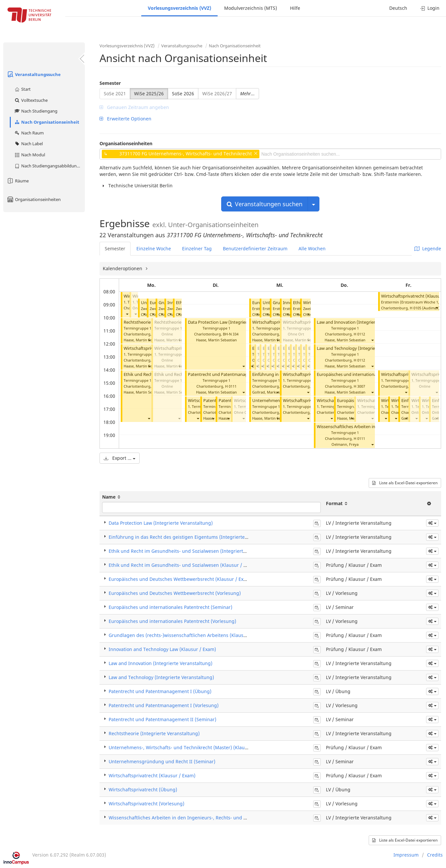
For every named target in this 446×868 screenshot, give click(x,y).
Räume (18, 181)
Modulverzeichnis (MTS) (251, 8)
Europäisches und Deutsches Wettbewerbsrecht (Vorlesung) (175, 593)
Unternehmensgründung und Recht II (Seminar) (162, 761)
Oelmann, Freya (345, 444)
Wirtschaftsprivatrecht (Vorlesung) (146, 804)
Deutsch (398, 8)
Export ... (120, 458)
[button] (127, 314)
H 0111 (231, 386)
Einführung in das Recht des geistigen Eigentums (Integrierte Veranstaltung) (194, 537)
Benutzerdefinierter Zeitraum (255, 248)
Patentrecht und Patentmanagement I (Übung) (160, 691)
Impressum (406, 855)
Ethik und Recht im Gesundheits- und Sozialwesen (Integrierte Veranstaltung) (194, 551)
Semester (110, 83)
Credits (435, 855)
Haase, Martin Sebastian (144, 340)
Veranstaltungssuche (34, 74)
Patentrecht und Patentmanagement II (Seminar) (162, 719)
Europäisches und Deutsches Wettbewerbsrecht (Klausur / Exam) (180, 579)
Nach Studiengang (36, 111)
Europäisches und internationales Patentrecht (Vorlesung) (172, 621)
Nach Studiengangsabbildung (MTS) (49, 166)
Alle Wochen (312, 248)
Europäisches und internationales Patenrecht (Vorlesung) (373, 374)
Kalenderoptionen (123, 268)
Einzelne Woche (154, 248)
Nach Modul (30, 155)
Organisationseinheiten (34, 199)
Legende (428, 248)
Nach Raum (29, 133)
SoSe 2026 (183, 93)
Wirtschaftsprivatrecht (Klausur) (412, 296)
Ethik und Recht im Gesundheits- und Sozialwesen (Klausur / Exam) (183, 565)
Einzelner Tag (197, 248)
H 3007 (359, 386)
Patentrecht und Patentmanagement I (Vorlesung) (237, 374)
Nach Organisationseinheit (47, 122)
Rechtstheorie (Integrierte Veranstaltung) (154, 733)
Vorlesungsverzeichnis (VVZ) (179, 8)
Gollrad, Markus (266, 392)
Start (22, 89)
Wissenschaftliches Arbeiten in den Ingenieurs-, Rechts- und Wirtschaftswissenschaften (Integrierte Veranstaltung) (236, 818)
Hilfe (295, 8)
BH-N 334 (231, 334)
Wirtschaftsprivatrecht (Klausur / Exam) (152, 775)
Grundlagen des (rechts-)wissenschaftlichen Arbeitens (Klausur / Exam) (187, 635)
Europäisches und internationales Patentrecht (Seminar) (170, 607)
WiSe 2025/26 (149, 93)
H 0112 (359, 334)
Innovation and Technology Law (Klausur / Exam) (162, 649)
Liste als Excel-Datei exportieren (405, 483)
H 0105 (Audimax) (425, 308)
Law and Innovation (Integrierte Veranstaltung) (363, 322)
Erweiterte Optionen (125, 119)
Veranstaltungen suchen (265, 204)
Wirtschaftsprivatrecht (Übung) (143, 790)
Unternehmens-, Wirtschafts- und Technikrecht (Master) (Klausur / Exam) (189, 747)
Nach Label (28, 144)
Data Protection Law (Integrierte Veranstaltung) (235, 322)
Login (430, 8)
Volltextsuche (31, 100)
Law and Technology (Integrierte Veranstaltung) (364, 348)
